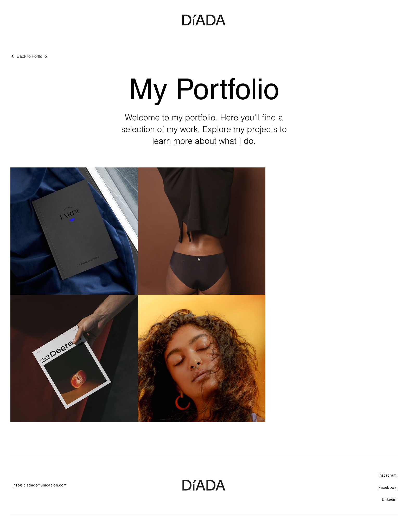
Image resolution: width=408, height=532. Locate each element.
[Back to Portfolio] (29, 56)
